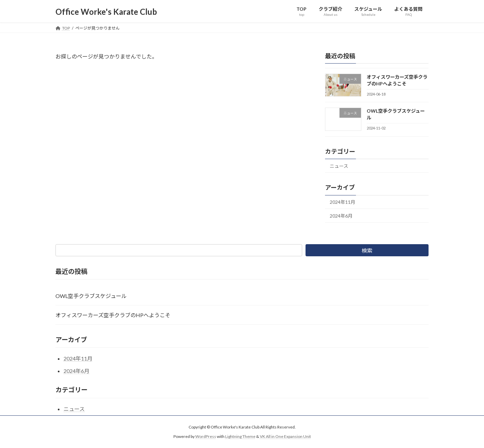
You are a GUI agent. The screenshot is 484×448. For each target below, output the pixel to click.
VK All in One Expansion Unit (285, 436)
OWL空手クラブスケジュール (91, 296)
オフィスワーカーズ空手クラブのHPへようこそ (113, 315)
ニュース (339, 166)
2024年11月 (342, 202)
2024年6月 (341, 216)
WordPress (206, 436)
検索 (367, 250)
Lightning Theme (240, 436)
